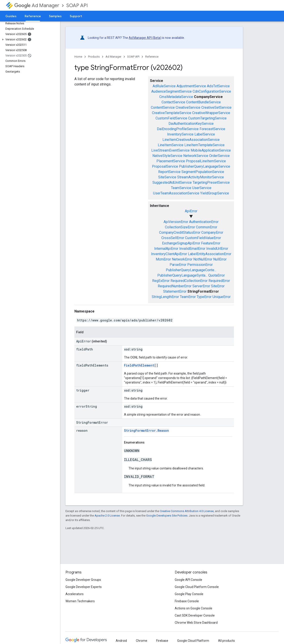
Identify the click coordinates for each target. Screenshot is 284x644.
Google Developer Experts (84, 587)
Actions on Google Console (194, 608)
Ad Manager (37, 5)
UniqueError (222, 297)
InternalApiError (166, 249)
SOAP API (77, 5)
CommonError (207, 227)
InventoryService (180, 134)
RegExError (161, 281)
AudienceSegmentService (171, 91)
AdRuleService (164, 86)
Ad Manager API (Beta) (145, 38)
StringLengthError (165, 297)
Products (94, 57)
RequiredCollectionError (189, 281)
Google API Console (188, 580)
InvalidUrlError (217, 249)
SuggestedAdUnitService (172, 182)
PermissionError (200, 265)
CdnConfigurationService (212, 91)
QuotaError (217, 275)
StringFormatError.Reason (146, 430)
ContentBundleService (203, 102)
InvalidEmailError (192, 249)
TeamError (188, 297)
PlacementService (171, 161)
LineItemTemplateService (204, 145)
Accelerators (75, 594)
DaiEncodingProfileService (178, 129)
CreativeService (188, 107)
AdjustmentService (191, 86)
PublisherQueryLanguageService (205, 166)
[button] (29, 40)
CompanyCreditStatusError (180, 232)
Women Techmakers (80, 601)
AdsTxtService (218, 86)
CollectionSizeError (180, 227)
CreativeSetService (216, 107)
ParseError (178, 265)
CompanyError (212, 232)
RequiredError (219, 281)
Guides (11, 16)
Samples (55, 16)
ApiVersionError (176, 222)
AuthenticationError (204, 222)
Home (78, 57)
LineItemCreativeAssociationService (191, 140)
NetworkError (182, 259)
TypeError (204, 297)
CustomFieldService (171, 118)
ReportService (169, 172)
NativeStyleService (167, 156)
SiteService (167, 177)
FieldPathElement (139, 365)
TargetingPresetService (211, 182)
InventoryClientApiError (169, 254)
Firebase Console (187, 601)
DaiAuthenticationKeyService (191, 124)
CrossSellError (173, 238)
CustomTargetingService (207, 118)
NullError (220, 259)
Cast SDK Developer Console (195, 615)
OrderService (219, 156)
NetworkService (196, 156)
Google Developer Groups (83, 580)
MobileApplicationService (211, 150)
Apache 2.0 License (107, 516)
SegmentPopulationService (203, 172)
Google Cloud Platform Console (197, 587)
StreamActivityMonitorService (201, 177)
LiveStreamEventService (170, 150)
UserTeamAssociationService (176, 193)
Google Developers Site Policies (167, 516)
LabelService (205, 134)
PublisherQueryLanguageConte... (191, 270)
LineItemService (171, 145)
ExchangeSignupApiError (181, 243)
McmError (163, 259)
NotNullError (203, 259)
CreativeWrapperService (211, 113)
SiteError (218, 286)
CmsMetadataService (176, 97)
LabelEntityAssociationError (210, 254)
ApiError (191, 211)
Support (76, 16)
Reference (152, 57)
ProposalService (165, 166)
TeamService (181, 188)
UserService (202, 188)
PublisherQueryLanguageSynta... (182, 275)
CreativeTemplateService (172, 113)
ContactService (173, 102)
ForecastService (212, 129)
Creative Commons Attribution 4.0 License (187, 511)
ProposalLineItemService (206, 161)
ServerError (201, 286)
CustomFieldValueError (203, 238)
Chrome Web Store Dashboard (196, 623)
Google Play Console (189, 594)
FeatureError (211, 243)
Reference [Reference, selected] (33, 16)
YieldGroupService (215, 193)
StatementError (175, 291)
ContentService (163, 107)
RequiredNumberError (175, 286)
